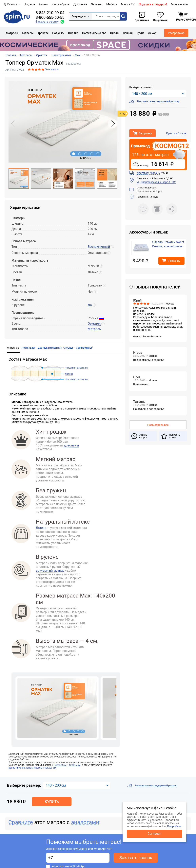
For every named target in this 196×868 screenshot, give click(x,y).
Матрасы (95, 329)
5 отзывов (52, 69)
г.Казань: (155, 173)
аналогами (85, 822)
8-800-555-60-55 (50, 17)
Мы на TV (128, 4)
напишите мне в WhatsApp (68, 866)
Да (90, 305)
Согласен (154, 834)
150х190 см (60, 765)
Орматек (94, 324)
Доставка (80, 4)
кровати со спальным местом (32, 768)
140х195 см (74, 765)
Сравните (21, 822)
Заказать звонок (136, 858)
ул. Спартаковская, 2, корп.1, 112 (156, 182)
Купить (52, 802)
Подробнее (174, 826)
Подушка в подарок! (153, 4)
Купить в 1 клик (176, 133)
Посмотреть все (158, 425)
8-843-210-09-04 (50, 13)
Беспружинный (99, 247)
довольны (71, 445)
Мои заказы (179, 4)
